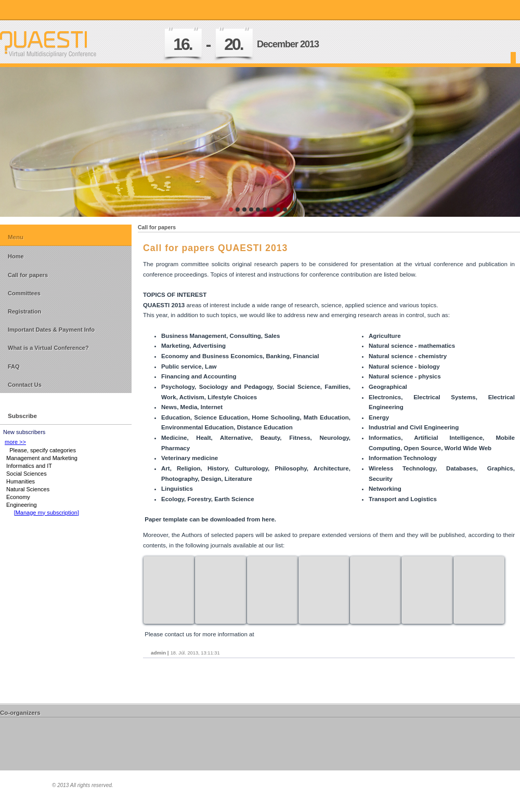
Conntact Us (25, 385)
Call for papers (28, 275)
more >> (15, 442)
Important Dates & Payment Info (51, 330)
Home (16, 256)
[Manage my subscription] (47, 513)
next (491, 140)
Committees (24, 293)
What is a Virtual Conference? (48, 348)
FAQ (14, 366)
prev (29, 140)
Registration (24, 311)
